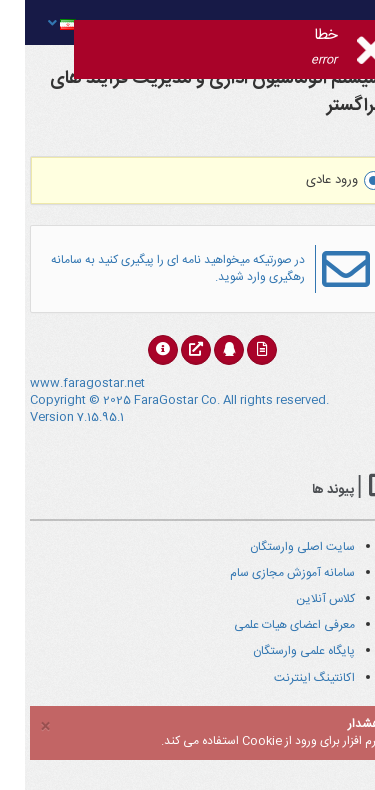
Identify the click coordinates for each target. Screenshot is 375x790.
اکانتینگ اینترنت (289, 678)
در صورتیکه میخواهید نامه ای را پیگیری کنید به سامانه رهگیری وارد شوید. (153, 268)
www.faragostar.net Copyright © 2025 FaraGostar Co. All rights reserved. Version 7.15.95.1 (154, 400)
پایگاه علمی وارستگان (279, 651)
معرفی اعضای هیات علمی (269, 625)
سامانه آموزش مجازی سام (267, 573)
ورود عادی (319, 180)
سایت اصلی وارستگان (277, 547)
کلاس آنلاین (300, 599)
